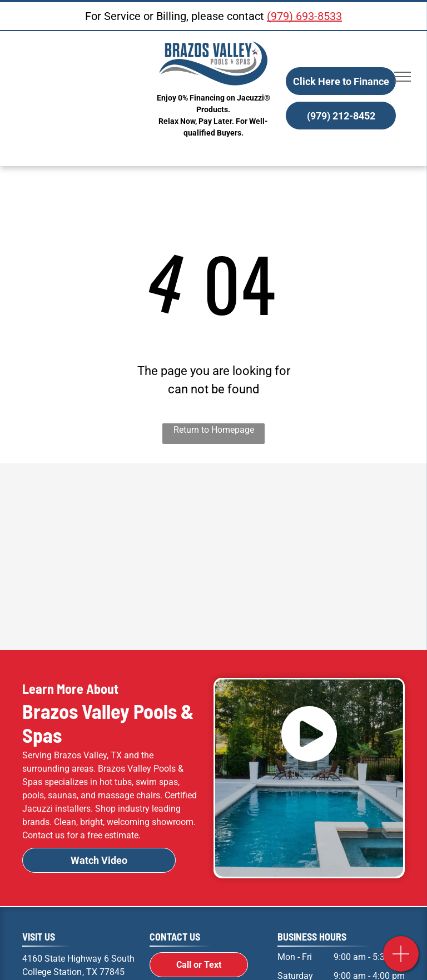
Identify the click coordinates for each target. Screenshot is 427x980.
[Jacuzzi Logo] (309, 499)
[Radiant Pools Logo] (118, 557)
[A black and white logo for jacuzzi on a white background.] (118, 499)
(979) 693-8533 (304, 16)
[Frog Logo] (309, 557)
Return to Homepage (214, 430)
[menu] (403, 77)
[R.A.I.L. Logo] (118, 614)
